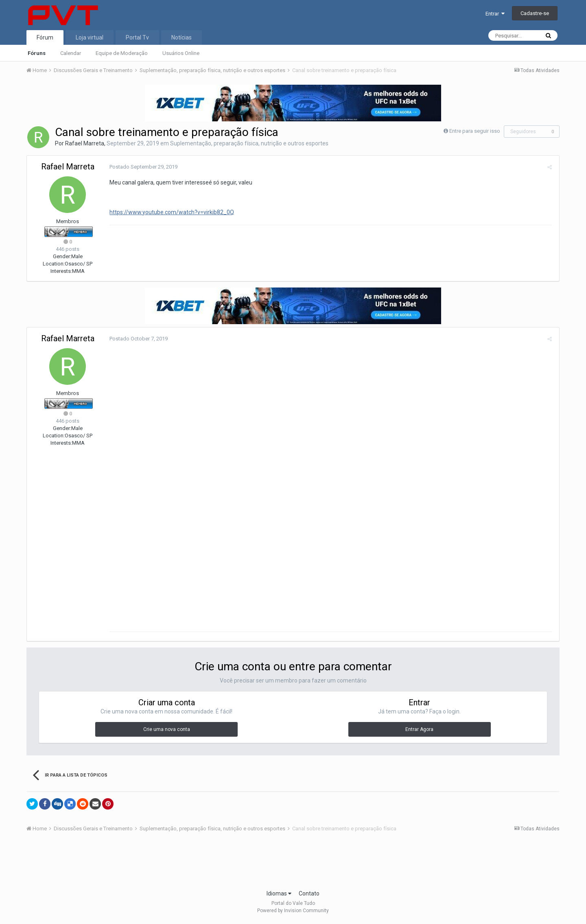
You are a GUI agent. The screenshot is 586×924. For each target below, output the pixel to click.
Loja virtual (90, 37)
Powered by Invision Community (293, 912)
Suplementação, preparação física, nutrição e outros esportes (249, 143)
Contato (309, 895)
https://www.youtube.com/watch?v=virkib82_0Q (171, 212)
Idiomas (279, 895)
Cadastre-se (535, 13)
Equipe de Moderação (122, 53)
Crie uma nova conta (167, 731)
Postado (142, 167)
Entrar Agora (419, 731)
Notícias (181, 37)
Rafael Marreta (85, 143)
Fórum (45, 37)
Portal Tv (137, 37)
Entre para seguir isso (475, 131)
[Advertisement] (293, 865)
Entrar (495, 14)
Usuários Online (181, 53)
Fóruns (37, 53)
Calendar (71, 53)
